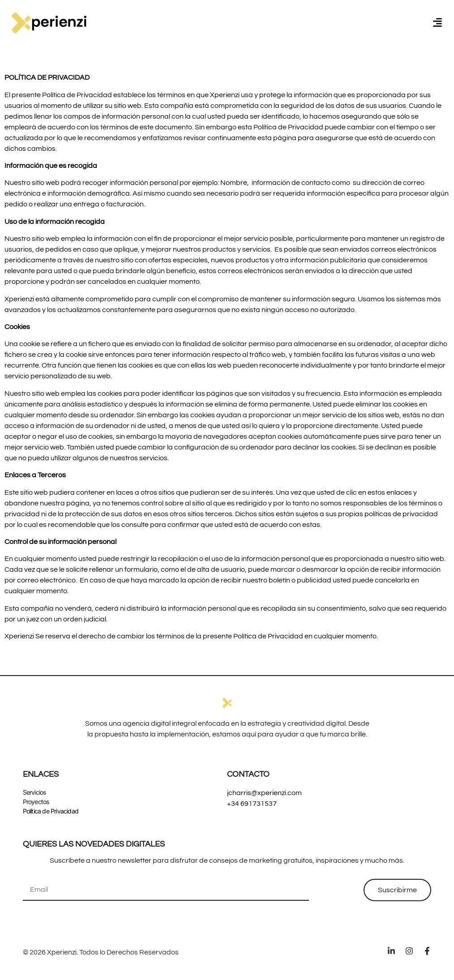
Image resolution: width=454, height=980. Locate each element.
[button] (438, 23)
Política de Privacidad (51, 811)
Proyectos (36, 802)
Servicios (34, 792)
